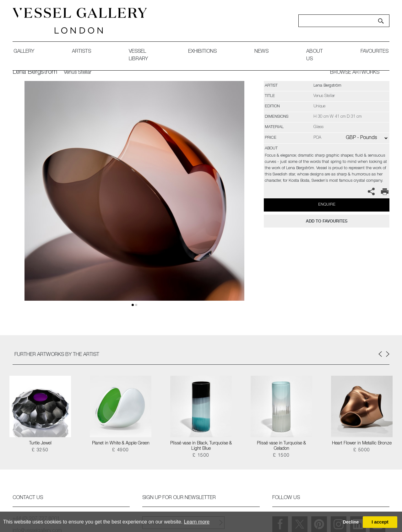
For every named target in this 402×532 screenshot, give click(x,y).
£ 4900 (120, 450)
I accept (380, 522)
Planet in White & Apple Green (121, 443)
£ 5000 (362, 450)
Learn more (197, 522)
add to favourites (327, 221)
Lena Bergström (35, 73)
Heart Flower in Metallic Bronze (362, 443)
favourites (375, 52)
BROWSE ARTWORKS (355, 73)
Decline (351, 522)
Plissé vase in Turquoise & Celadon (281, 446)
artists (81, 52)
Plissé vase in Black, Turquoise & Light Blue (201, 446)
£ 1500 (201, 456)
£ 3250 (40, 450)
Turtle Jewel (40, 443)
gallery (24, 52)
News (261, 52)
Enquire (327, 205)
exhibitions (202, 52)
